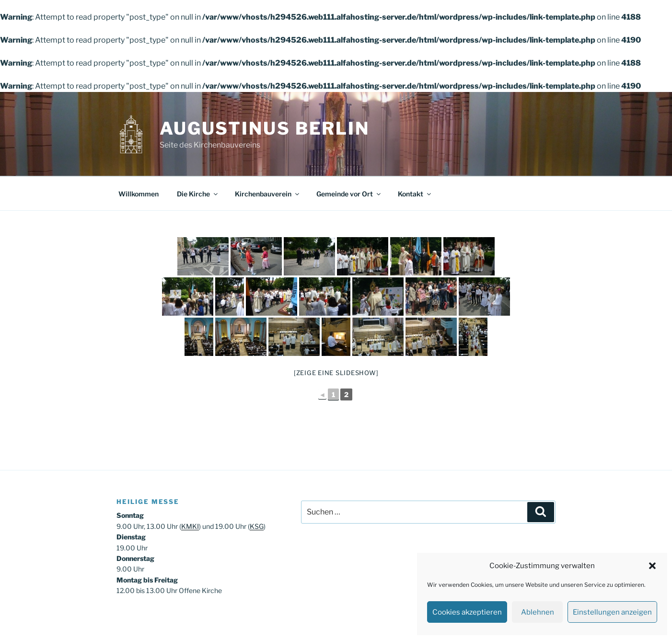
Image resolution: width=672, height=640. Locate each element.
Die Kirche (198, 194)
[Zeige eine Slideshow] (336, 373)
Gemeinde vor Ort (349, 194)
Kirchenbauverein (268, 194)
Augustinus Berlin (265, 128)
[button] (652, 566)
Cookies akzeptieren (467, 612)
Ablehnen (538, 612)
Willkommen (139, 194)
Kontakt (415, 194)
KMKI (190, 526)
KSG (257, 526)
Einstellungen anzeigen (612, 612)
